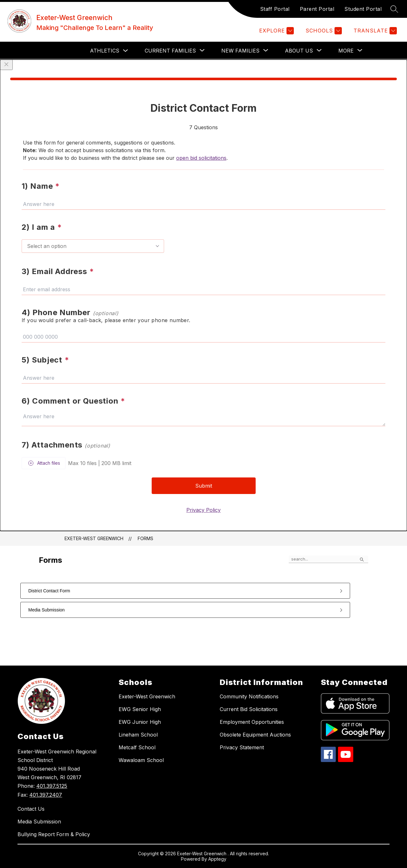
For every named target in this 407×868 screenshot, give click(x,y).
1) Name (41, 186)
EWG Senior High (140, 709)
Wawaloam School (141, 760)
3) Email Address (58, 271)
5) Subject (45, 360)
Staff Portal (275, 9)
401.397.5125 (52, 786)
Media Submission (39, 822)
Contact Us (31, 809)
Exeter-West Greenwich (94, 538)
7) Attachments (66, 445)
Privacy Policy (203, 510)
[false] (328, 559)
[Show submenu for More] (346, 51)
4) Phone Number (70, 312)
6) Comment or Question (73, 401)
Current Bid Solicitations (249, 709)
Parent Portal (317, 9)
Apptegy (217, 859)
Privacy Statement (242, 747)
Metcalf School (137, 747)
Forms (145, 538)
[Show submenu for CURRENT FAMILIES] (170, 51)
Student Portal (363, 9)
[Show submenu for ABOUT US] (299, 51)
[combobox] (93, 246)
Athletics (105, 51)
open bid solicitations (201, 158)
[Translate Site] (374, 31)
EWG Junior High (140, 722)
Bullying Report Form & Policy (54, 834)
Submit (204, 486)
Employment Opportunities (252, 722)
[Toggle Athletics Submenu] (126, 51)
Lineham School (138, 735)
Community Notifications (249, 696)
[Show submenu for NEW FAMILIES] (240, 51)
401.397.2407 (46, 795)
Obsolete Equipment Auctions (255, 735)
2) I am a (42, 227)
